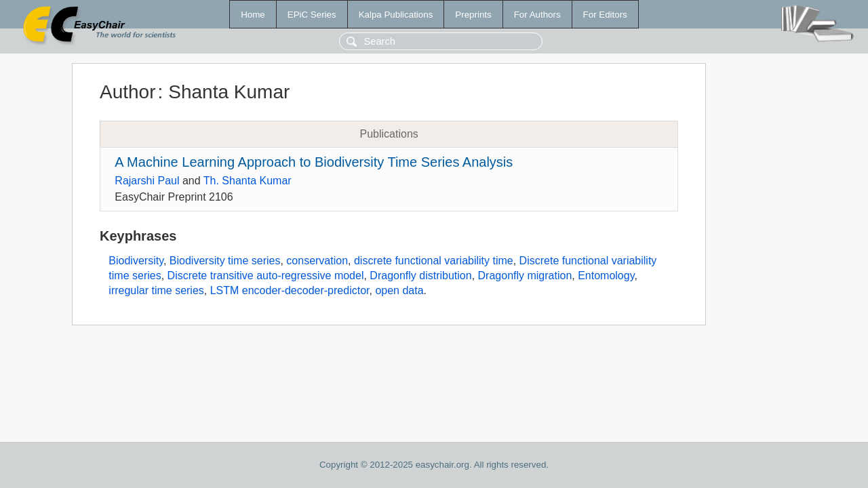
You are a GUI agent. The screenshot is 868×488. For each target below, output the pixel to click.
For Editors (605, 15)
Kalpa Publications (396, 15)
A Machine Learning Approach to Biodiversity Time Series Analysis (314, 162)
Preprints (473, 15)
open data (399, 290)
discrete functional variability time (434, 261)
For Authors (537, 15)
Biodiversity (136, 261)
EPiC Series (312, 15)
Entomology (606, 276)
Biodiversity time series (225, 261)
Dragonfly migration (525, 276)
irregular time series (156, 290)
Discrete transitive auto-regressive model (266, 276)
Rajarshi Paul (147, 181)
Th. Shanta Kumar (248, 181)
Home (253, 15)
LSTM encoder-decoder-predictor (290, 290)
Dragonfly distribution (420, 276)
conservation (317, 261)
